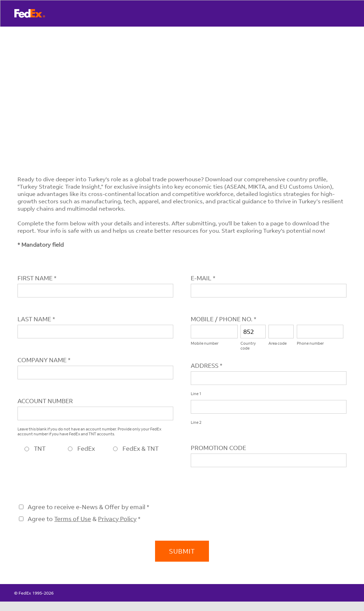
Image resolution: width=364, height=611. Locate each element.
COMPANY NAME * (44, 360)
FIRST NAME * (37, 278)
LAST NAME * (36, 319)
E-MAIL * (203, 278)
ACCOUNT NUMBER (45, 401)
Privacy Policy (117, 519)
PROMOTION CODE (218, 448)
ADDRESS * (206, 366)
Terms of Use (73, 519)
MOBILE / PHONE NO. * (223, 319)
